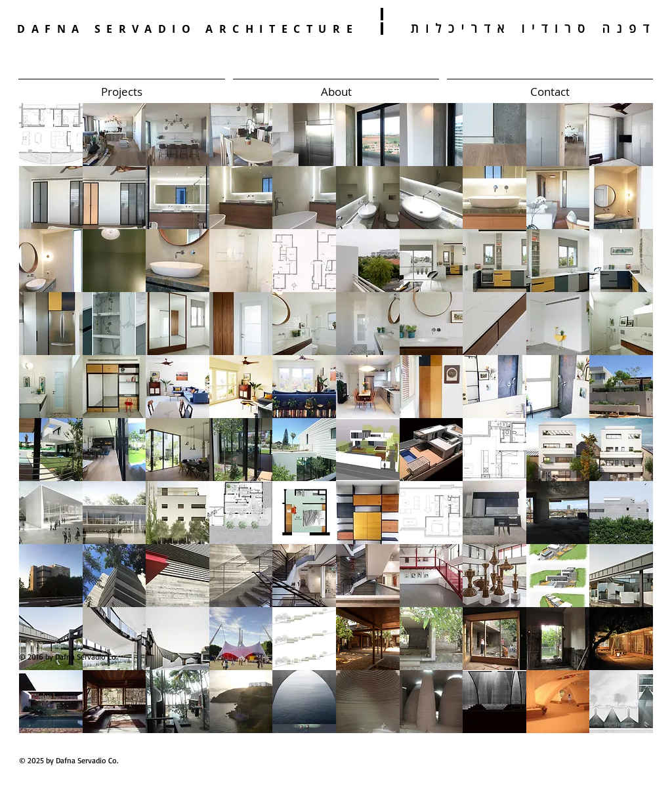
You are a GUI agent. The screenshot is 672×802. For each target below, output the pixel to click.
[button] (51, 135)
